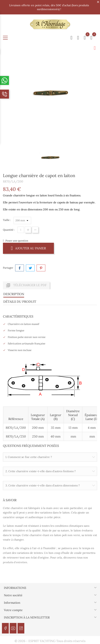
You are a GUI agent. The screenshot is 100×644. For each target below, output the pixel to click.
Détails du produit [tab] (20, 302)
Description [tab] (14, 294)
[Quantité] (21, 230)
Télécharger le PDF (26, 285)
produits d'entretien (15, 562)
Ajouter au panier (28, 248)
